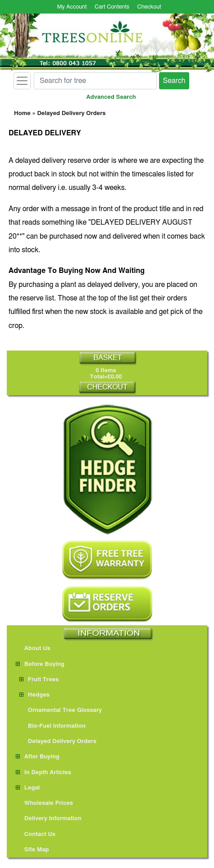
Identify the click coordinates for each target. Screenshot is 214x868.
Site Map (32, 850)
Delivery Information (49, 819)
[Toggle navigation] (22, 81)
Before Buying (40, 664)
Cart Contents (112, 7)
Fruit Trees (39, 680)
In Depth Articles (43, 773)
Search (174, 81)
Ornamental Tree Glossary (61, 710)
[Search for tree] (95, 81)
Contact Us (36, 834)
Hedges (34, 695)
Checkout (149, 7)
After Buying (38, 757)
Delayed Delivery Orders (71, 113)
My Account (72, 7)
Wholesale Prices (44, 803)
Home (22, 113)
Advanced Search (111, 97)
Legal (28, 788)
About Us (33, 649)
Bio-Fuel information (52, 726)
